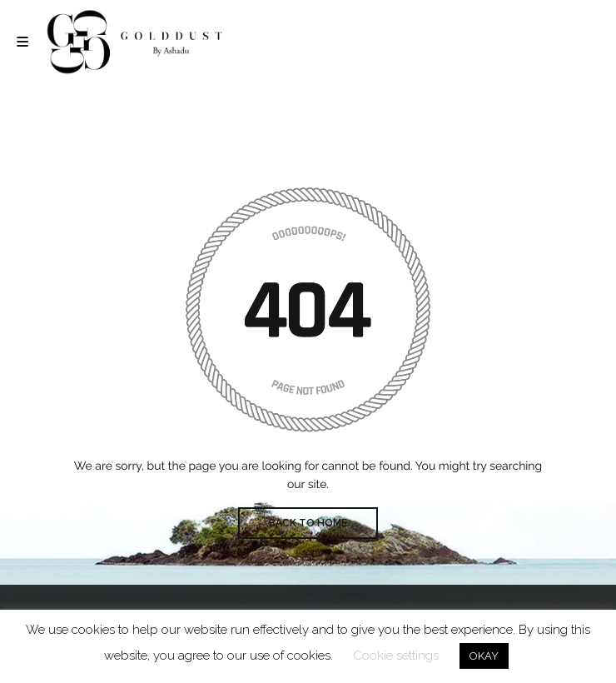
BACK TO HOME (308, 523)
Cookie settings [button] (396, 656)
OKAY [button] (484, 656)
